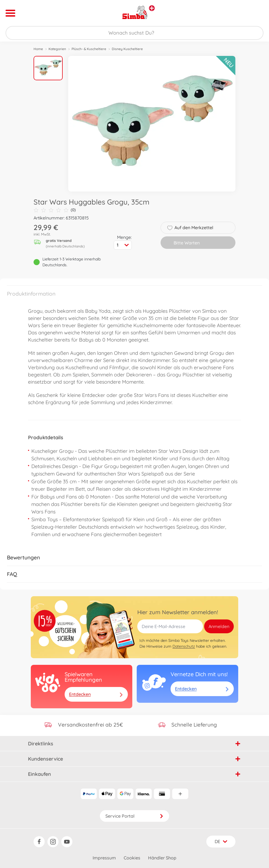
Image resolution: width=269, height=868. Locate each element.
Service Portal (134, 816)
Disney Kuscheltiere (127, 49)
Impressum (104, 858)
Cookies (132, 858)
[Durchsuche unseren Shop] (134, 33)
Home (38, 49)
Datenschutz (184, 646)
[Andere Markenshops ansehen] (152, 8)
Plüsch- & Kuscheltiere (89, 49)
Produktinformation (31, 294)
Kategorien (57, 49)
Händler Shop (162, 858)
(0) (55, 210)
